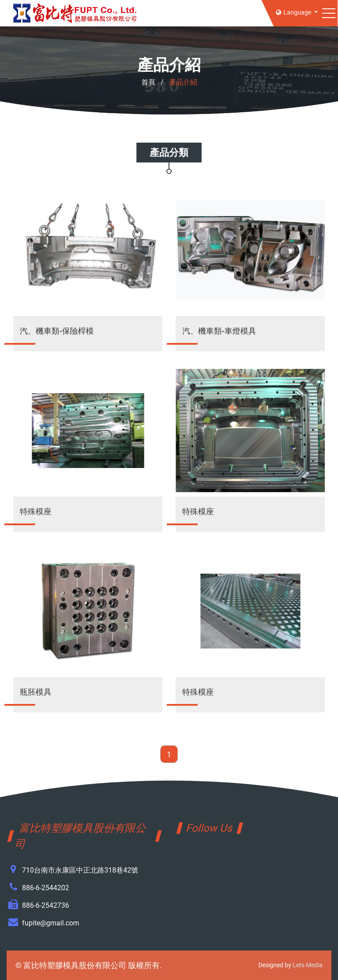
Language (294, 12)
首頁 (148, 82)
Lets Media (308, 965)
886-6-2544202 (46, 888)
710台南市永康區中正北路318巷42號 (80, 870)
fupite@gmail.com (51, 923)
